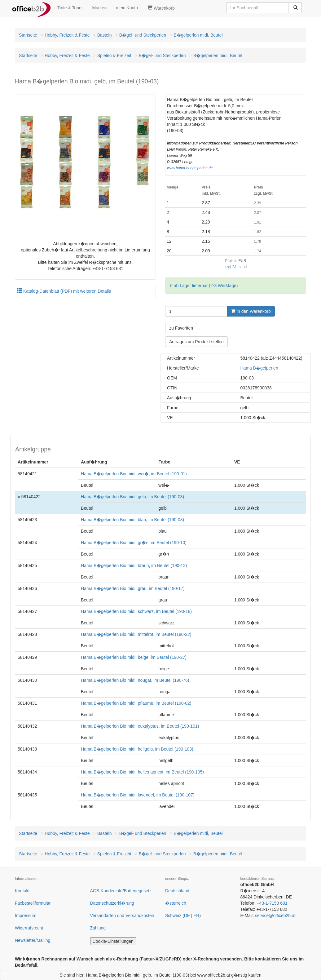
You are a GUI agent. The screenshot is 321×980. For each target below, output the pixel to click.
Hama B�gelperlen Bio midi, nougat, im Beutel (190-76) (135, 680)
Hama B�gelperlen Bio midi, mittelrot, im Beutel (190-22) (136, 634)
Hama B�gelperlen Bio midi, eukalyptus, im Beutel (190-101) (140, 726)
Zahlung (98, 928)
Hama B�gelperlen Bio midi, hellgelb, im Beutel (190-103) (137, 749)
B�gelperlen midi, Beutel (198, 35)
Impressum (26, 916)
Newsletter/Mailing (33, 940)
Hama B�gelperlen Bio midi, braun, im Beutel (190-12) (134, 565)
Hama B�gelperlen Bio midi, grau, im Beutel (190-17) (133, 588)
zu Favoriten (181, 328)
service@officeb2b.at (275, 916)
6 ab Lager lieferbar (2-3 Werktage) (204, 286)
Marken (100, 8)
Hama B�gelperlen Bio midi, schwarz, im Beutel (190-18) (136, 611)
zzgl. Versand (236, 267)
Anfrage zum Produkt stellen (196, 342)
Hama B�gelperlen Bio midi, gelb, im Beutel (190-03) (132, 497)
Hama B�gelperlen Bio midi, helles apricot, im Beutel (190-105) (142, 772)
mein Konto (127, 8)
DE (187, 916)
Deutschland (177, 891)
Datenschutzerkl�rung (112, 903)
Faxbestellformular (33, 903)
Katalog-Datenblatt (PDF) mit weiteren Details (64, 291)
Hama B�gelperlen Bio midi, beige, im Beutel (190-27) (134, 657)
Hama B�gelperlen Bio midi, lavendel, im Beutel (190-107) (138, 795)
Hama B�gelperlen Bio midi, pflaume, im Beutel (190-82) (136, 703)
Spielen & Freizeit (114, 55)
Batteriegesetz (138, 891)
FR (197, 916)
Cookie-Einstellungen (113, 941)
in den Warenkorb (251, 311)
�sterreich (176, 903)
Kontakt (22, 891)
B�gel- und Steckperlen (143, 35)
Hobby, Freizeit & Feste (67, 35)
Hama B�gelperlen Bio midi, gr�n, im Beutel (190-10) (134, 543)
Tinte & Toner (70, 8)
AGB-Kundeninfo (106, 891)
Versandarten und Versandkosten (122, 916)
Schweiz (173, 916)
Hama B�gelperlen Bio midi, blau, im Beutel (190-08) (132, 520)
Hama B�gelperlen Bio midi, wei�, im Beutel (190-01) (134, 474)
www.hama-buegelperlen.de (190, 168)
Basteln (105, 35)
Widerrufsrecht (29, 928)
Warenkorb (161, 8)
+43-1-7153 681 (272, 903)
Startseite (28, 35)
